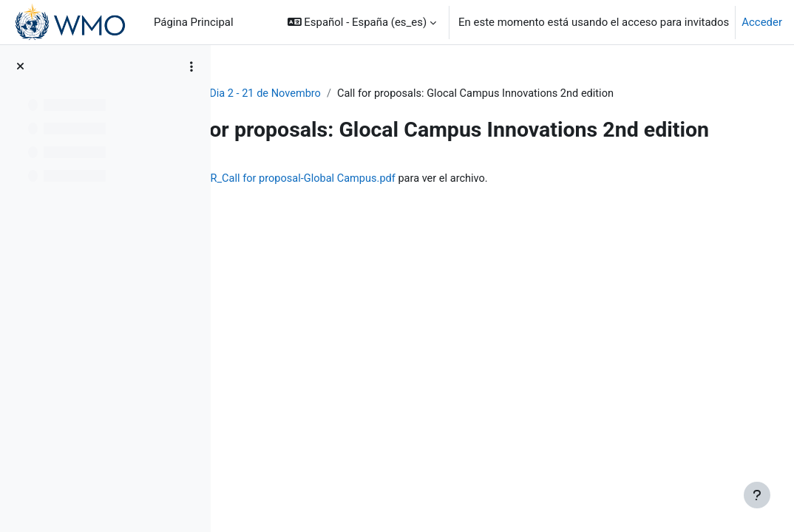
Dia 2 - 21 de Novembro (386, 94)
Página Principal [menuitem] (194, 22)
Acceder (762, 22)
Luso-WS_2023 (276, 94)
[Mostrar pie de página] (757, 495)
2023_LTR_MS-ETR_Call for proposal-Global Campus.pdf (440, 208)
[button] (362, 22)
